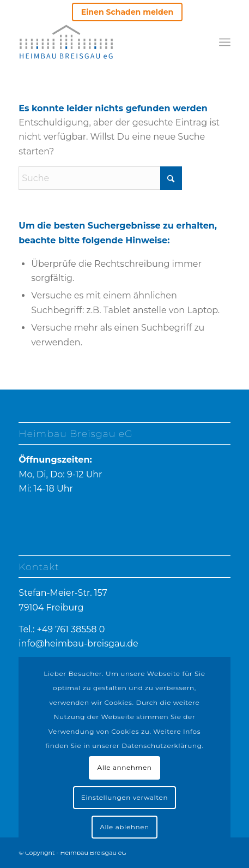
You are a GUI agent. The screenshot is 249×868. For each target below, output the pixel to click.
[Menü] (225, 42)
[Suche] (100, 178)
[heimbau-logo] (66, 42)
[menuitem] (127, 12)
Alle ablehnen (124, 827)
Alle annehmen (124, 767)
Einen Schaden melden (127, 12)
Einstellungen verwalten (124, 797)
